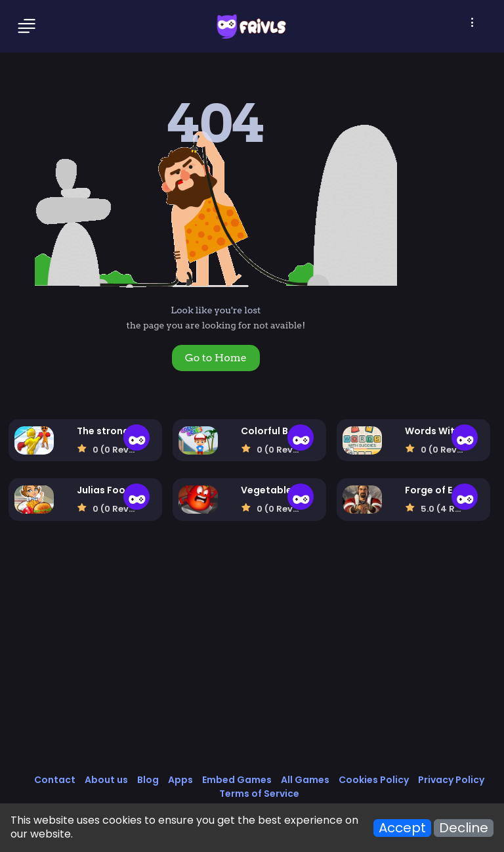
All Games (305, 780)
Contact (55, 780)
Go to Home (216, 358)
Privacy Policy (451, 780)
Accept (402, 828)
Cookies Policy (374, 780)
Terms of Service (259, 794)
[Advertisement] (252, 661)
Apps (180, 780)
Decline (464, 828)
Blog (148, 780)
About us (106, 780)
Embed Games (237, 780)
